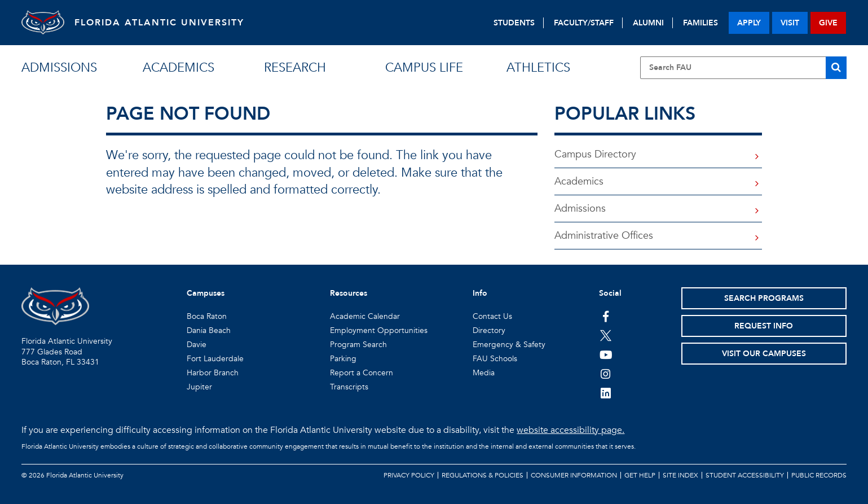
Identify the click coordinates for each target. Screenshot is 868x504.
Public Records (819, 475)
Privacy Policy (409, 475)
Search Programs (764, 298)
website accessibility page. (570, 430)
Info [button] (480, 293)
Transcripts (349, 387)
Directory (489, 330)
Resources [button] (349, 293)
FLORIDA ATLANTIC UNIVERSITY (163, 23)
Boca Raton (207, 316)
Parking (343, 359)
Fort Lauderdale (215, 359)
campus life (424, 68)
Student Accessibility (745, 475)
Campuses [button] (206, 293)
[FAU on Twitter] (606, 335)
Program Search (358, 345)
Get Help (640, 475)
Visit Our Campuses (764, 354)
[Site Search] (743, 68)
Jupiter (199, 387)
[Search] (836, 68)
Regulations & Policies (483, 475)
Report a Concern (362, 373)
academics (179, 68)
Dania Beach (209, 330)
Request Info (764, 326)
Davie (197, 345)
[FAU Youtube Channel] (606, 354)
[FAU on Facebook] (606, 316)
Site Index (680, 475)
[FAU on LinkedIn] (606, 393)
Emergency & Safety (509, 345)
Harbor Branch (213, 373)
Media (484, 373)
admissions (59, 68)
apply (749, 23)
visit (790, 23)
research (295, 68)
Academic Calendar (365, 316)
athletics (538, 68)
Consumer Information (574, 475)
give (828, 23)
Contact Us (492, 316)
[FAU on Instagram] (606, 374)
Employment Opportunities (379, 330)
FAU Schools (495, 359)
